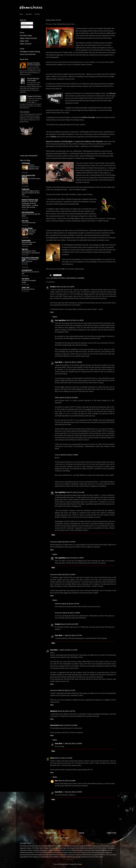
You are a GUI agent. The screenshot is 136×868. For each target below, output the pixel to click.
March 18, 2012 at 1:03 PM (67, 575)
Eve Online (54, 278)
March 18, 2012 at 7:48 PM (73, 362)
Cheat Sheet (29, 14)
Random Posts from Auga (30, 200)
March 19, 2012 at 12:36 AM (68, 725)
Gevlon (52, 758)
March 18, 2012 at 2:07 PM (66, 711)
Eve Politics (62, 278)
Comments (25, 27)
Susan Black (59, 362)
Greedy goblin (26, 241)
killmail (54, 137)
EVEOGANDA (26, 163)
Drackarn (53, 287)
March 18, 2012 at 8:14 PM (70, 624)
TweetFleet (81, 278)
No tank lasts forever (28, 289)
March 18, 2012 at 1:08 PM (71, 613)
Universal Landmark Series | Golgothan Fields (34, 167)
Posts (24, 23)
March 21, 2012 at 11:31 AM (75, 492)
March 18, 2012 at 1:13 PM (69, 650)
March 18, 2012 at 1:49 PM (75, 320)
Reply (52, 312)
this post (113, 93)
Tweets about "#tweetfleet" (29, 156)
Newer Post (51, 833)
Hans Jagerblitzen (60, 320)
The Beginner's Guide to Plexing (30, 52)
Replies (55, 317)
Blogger (80, 864)
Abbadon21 (54, 711)
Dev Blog (37, 14)
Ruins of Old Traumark (29, 223)
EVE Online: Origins (26, 36)
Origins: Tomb (24, 41)
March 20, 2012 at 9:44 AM (67, 781)
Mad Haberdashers (28, 212)
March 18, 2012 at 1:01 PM (67, 542)
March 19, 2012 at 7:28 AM (69, 455)
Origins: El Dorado (26, 44)
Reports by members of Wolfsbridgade (59, 142)
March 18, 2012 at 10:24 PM (69, 398)
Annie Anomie (55, 725)
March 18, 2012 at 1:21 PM (67, 690)
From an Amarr (25, 112)
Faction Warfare (71, 278)
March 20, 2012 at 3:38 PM (73, 744)
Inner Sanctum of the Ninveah (28, 176)
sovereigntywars (27, 270)
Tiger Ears (25, 249)
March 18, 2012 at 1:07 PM (71, 604)
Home (21, 14)
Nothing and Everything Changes (32, 232)
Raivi (56, 781)
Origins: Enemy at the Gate (28, 38)
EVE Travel (25, 221)
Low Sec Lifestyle (27, 228)
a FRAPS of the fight (88, 117)
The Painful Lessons (34, 179)
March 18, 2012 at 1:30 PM (75, 558)
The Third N (25, 279)
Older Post (112, 833)
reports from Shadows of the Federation (89, 142)
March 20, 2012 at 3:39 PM (73, 792)
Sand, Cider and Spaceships (30, 258)
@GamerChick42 (31, 8)
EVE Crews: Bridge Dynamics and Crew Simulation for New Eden (31, 193)
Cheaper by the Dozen (34, 96)
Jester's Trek (25, 288)
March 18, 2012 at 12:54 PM (65, 287)
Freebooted (25, 189)
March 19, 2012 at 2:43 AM (64, 758)
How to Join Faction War (28, 54)
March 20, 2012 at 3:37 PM (73, 636)
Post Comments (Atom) (62, 838)
